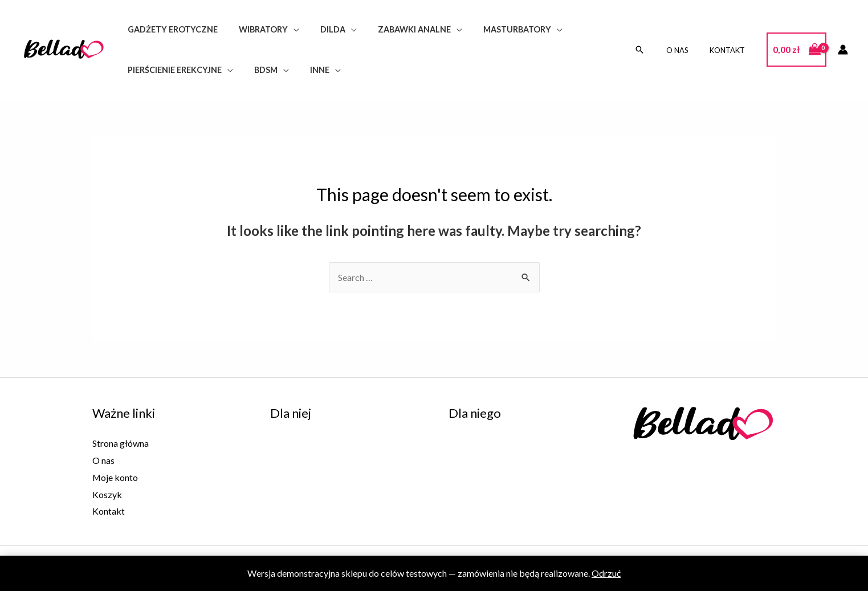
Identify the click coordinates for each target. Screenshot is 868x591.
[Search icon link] (651, 50)
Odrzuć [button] (606, 573)
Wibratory (256, 29)
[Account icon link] (843, 50)
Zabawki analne (398, 29)
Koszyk (107, 494)
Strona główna (121, 443)
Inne (308, 70)
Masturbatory (496, 29)
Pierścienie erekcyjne (172, 70)
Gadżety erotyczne (170, 29)
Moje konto (115, 477)
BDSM (258, 70)
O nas (686, 50)
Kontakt (730, 50)
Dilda (321, 29)
